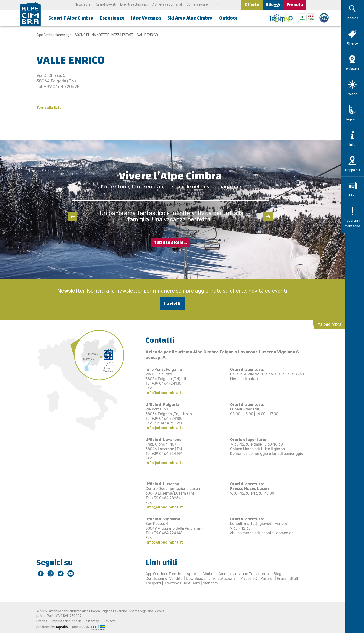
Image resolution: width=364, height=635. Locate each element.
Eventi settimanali (134, 5)
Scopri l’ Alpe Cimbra (71, 18)
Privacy (107, 621)
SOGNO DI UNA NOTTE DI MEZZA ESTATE (102, 35)
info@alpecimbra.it (162, 393)
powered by (87, 627)
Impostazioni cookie (65, 621)
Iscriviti (170, 304)
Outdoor (228, 18)
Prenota (295, 5)
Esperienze (112, 18)
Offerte (252, 5)
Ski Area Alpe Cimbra (190, 18)
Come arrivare (197, 5)
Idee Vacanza (146, 18)
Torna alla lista (47, 108)
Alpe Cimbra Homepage (52, 35)
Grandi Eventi (106, 5)
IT (214, 5)
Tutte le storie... (170, 243)
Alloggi (273, 5)
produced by (50, 627)
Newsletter (83, 5)
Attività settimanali (167, 5)
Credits (40, 621)
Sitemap (91, 621)
